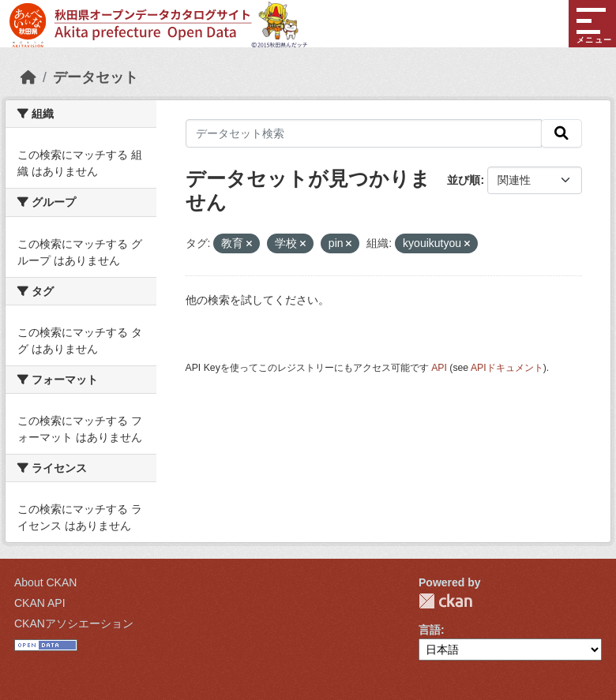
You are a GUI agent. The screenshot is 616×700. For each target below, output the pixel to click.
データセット (96, 77)
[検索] (562, 133)
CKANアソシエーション (74, 623)
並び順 (464, 180)
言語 (430, 630)
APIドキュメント (507, 368)
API (439, 368)
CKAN (445, 601)
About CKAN (45, 582)
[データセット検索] (364, 133)
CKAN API (40, 603)
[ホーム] (28, 77)
